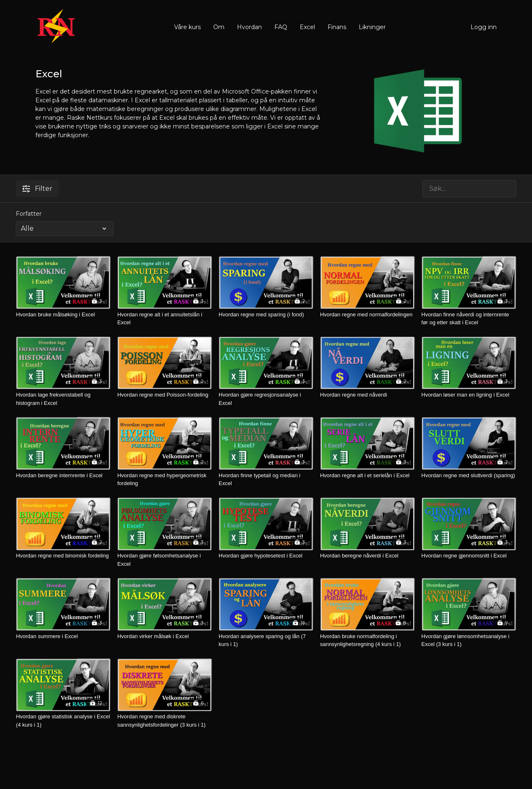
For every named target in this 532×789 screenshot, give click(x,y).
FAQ (281, 27)
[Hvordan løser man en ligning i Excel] (469, 395)
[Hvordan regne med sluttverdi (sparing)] (469, 476)
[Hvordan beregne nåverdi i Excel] (367, 556)
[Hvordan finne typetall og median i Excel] (266, 480)
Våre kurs (187, 27)
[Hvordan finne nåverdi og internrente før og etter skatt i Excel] (469, 319)
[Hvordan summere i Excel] (63, 636)
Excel (307, 27)
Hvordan (249, 27)
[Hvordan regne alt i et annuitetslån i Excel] (165, 319)
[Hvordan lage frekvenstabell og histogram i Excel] (63, 399)
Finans (337, 27)
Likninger (372, 27)
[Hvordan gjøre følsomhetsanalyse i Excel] (165, 560)
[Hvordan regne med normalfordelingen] (367, 315)
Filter (37, 189)
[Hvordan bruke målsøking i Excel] (63, 315)
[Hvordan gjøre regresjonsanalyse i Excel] (266, 399)
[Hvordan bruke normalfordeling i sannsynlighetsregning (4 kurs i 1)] (367, 640)
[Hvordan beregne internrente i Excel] (63, 476)
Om (219, 27)
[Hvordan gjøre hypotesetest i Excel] (266, 556)
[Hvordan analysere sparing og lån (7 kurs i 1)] (266, 640)
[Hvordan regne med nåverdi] (367, 395)
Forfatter (29, 214)
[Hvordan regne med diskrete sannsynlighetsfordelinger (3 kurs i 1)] (165, 721)
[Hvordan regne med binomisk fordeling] (63, 556)
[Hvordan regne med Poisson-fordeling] (165, 395)
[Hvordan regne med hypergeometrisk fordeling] (165, 480)
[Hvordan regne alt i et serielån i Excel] (367, 476)
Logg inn (484, 27)
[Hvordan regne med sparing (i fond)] (266, 315)
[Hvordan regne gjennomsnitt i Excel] (469, 556)
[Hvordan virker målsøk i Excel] (165, 636)
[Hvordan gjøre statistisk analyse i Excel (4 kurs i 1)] (63, 721)
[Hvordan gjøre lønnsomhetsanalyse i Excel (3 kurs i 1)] (469, 640)
